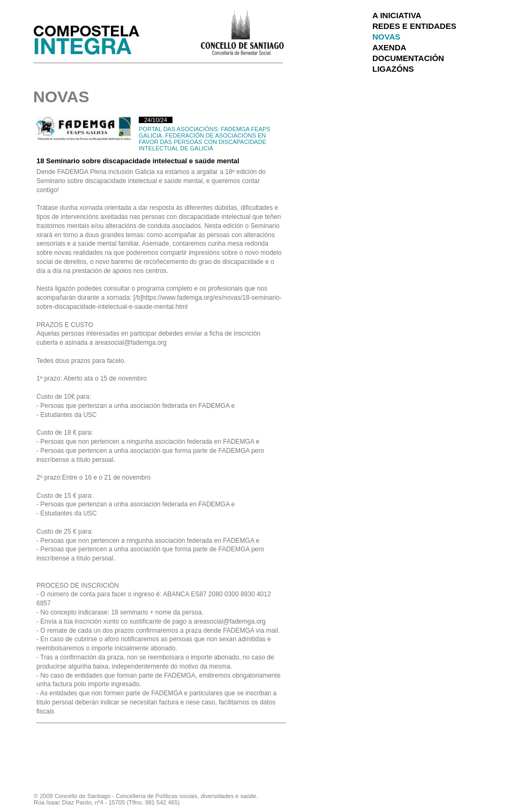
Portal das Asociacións (178, 129)
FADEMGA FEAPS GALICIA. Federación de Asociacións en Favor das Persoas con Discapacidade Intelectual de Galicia (205, 139)
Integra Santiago (95, 37)
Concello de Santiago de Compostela (242, 32)
